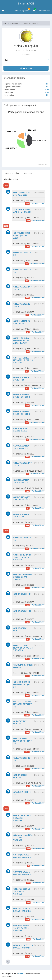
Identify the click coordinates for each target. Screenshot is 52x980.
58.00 (34, 605)
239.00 (34, 263)
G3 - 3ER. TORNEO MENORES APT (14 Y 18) (22, 741)
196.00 (34, 281)
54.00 (34, 457)
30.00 (34, 405)
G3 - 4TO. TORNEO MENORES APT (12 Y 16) (22, 704)
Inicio (5, 23)
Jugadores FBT (16, 23)
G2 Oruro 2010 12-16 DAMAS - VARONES (23, 946)
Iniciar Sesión (44, 11)
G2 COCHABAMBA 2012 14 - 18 (21, 378)
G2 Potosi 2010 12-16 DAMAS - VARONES (22, 818)
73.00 (34, 203)
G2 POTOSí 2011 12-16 (23, 612)
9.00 (35, 902)
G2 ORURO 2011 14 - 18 (23, 539)
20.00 (34, 659)
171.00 (34, 371)
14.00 (34, 769)
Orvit (20, 974)
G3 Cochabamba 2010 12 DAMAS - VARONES (21, 928)
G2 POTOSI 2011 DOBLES (21, 629)
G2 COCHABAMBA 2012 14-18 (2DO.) (22, 396)
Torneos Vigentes (22, 10)
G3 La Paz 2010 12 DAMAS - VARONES (22, 910)
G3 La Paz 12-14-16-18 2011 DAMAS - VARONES (23, 557)
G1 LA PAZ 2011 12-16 (22, 759)
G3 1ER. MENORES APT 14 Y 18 (22, 322)
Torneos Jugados (12, 173)
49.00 (34, 246)
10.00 (34, 715)
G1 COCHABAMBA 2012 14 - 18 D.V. (21, 447)
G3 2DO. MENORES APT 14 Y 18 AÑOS (22, 498)
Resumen (28, 173)
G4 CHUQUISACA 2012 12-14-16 (21, 430)
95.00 (35, 332)
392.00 (35, 474)
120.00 (34, 549)
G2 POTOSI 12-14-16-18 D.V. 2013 (22, 194)
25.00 (34, 491)
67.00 (34, 622)
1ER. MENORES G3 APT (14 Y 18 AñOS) (22, 211)
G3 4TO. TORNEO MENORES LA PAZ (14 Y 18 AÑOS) (23, 360)
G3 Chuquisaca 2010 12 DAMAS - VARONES (23, 837)
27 (48, 60)
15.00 (34, 752)
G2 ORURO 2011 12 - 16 (23, 793)
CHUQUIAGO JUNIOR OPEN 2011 (23, 666)
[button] (3, 11)
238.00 (35, 315)
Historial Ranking (11, 179)
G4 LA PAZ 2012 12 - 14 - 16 (22, 305)
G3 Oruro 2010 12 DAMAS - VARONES (22, 873)
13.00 (34, 919)
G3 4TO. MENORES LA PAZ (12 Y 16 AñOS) (22, 235)
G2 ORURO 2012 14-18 (22, 254)
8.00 (35, 220)
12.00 (35, 568)
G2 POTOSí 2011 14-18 (23, 595)
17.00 (34, 588)
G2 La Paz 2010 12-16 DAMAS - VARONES (22, 891)
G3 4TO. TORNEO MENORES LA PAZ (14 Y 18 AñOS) (23, 648)
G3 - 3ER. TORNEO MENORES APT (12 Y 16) (22, 684)
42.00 (35, 866)
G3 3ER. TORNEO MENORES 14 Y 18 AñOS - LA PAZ (21, 341)
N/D (47, 84)
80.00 (34, 676)
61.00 (34, 298)
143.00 (35, 440)
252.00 (34, 422)
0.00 (47, 89)
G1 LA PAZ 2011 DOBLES (20, 722)
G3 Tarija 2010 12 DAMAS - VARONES (22, 856)
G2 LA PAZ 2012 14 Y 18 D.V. (22, 288)
